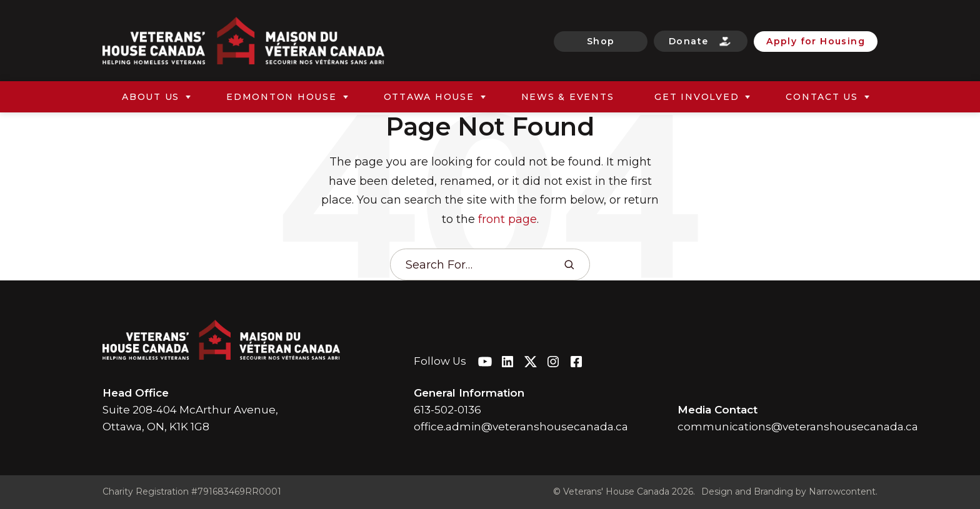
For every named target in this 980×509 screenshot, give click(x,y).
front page (507, 219)
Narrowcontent (842, 492)
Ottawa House (429, 97)
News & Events (568, 97)
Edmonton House (282, 97)
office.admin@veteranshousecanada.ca (521, 427)
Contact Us (822, 97)
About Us (151, 97)
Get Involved (697, 97)
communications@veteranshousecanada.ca (798, 427)
